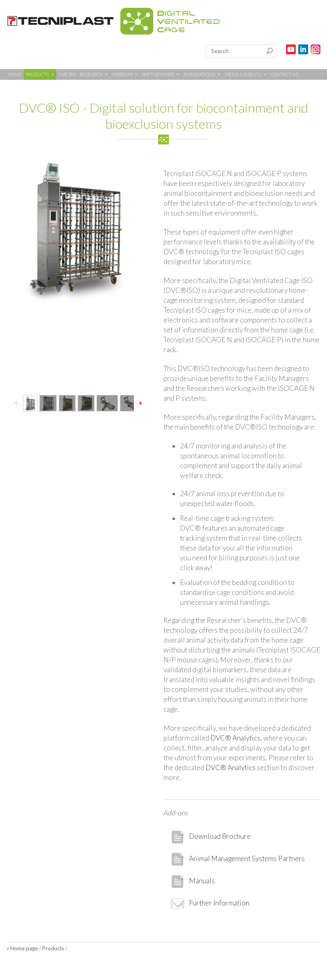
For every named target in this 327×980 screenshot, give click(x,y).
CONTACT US (284, 74)
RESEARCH (94, 74)
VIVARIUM (125, 74)
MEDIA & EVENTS (246, 74)
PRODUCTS (40, 74)
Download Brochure (210, 837)
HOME (15, 74)
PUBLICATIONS (202, 74)
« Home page (22, 948)
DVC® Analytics (235, 738)
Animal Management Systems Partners (237, 859)
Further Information (210, 904)
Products (53, 948)
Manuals (192, 881)
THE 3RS (67, 74)
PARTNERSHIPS (161, 74)
